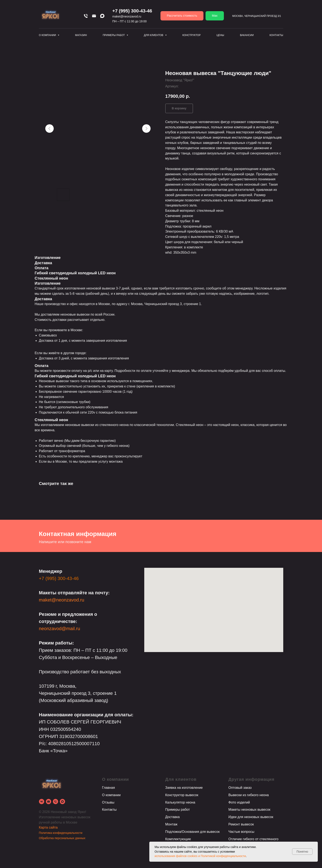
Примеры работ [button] (114, 35)
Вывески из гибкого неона (249, 795)
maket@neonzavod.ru (127, 16)
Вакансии (247, 35)
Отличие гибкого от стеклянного (254, 839)
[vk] (42, 802)
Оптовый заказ (240, 788)
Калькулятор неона (180, 802)
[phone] (55, 802)
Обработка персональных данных (62, 838)
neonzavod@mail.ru (60, 629)
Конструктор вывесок (182, 795)
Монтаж (171, 824)
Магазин (81, 35)
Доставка (173, 817)
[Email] (94, 16)
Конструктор (192, 35)
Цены (220, 35)
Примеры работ (178, 810)
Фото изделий (239, 802)
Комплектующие (178, 839)
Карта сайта (48, 827)
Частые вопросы (241, 832)
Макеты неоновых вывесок (249, 810)
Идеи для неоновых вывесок (251, 817)
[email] (49, 802)
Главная (109, 788)
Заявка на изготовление (184, 788)
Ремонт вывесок (241, 824)
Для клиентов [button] (154, 35)
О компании (111, 795)
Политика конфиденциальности (61, 833)
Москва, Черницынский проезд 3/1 (257, 16)
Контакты (276, 35)
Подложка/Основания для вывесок (192, 832)
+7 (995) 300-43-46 (132, 11)
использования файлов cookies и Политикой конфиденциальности (200, 856)
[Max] (102, 16)
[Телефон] (86, 16)
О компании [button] (48, 35)
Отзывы (108, 802)
